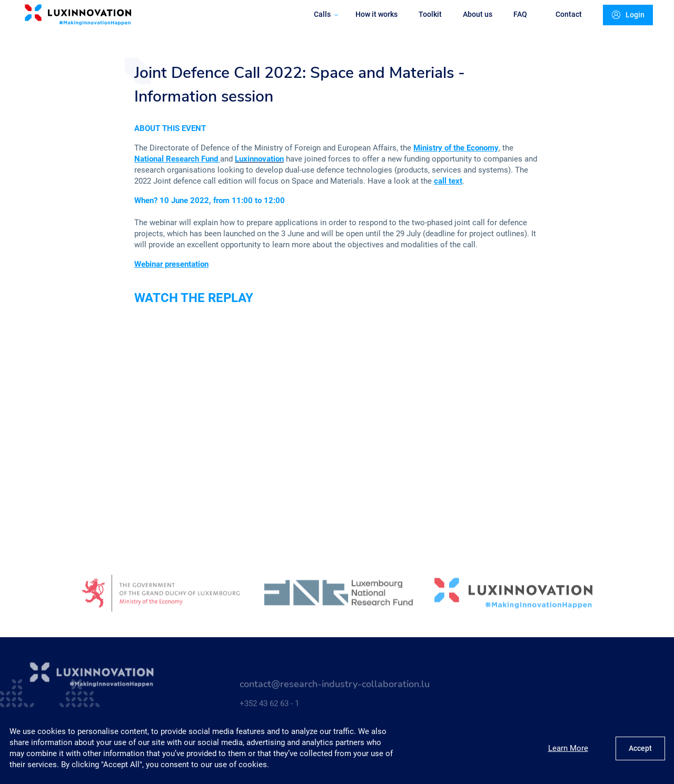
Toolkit (422, 25)
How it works (369, 25)
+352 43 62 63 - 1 (269, 708)
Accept (640, 748)
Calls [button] (318, 25)
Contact (561, 25)
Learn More (568, 748)
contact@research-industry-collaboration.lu (335, 688)
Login (620, 26)
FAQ (512, 25)
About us (470, 25)
